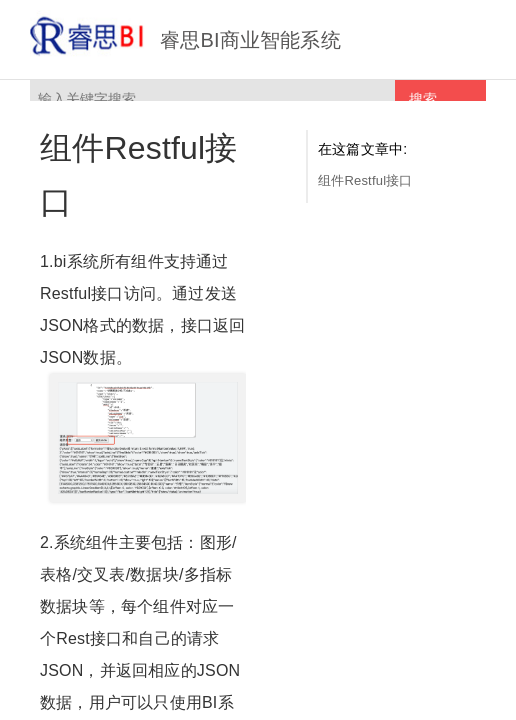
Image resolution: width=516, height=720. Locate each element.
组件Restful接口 (365, 180)
